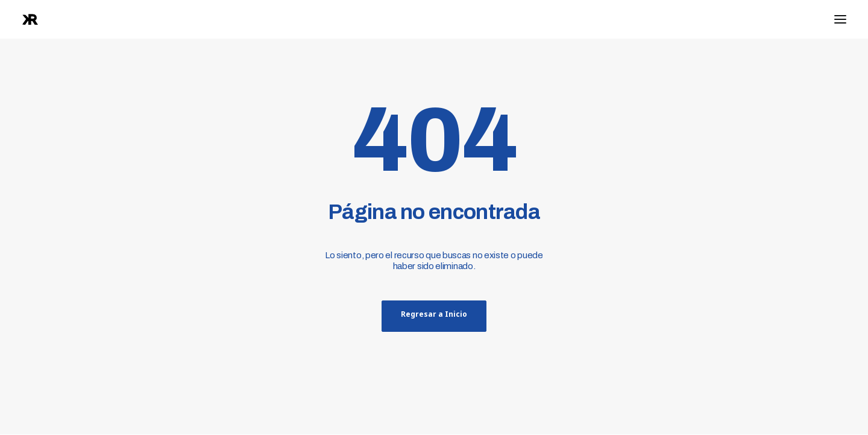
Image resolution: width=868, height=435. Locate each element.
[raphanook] (30, 19)
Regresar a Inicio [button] (434, 316)
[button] (840, 19)
